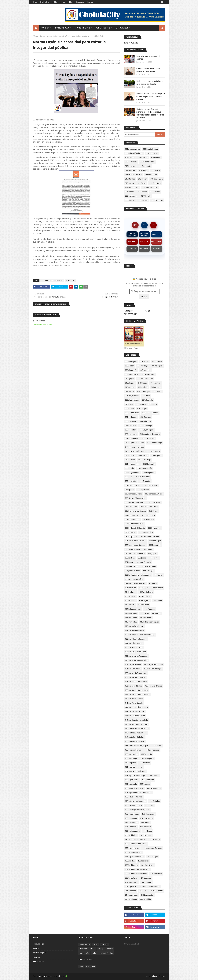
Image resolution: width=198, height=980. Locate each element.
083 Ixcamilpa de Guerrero (135, 545)
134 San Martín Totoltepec (135, 677)
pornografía (84, 953)
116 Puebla (156, 613)
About (155, 976)
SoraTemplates (47, 976)
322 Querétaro (155, 183)
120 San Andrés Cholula (134, 626)
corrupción (90, 967)
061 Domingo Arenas (133, 485)
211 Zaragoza (130, 891)
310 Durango (130, 166)
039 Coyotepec (131, 434)
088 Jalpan (152, 554)
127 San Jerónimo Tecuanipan (137, 656)
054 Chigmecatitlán (144, 468)
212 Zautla (143, 891)
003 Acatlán (130, 366)
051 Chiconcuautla (132, 464)
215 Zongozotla (147, 895)
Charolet (65, 976)
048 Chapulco (156, 456)
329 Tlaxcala (146, 196)
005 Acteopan (157, 366)
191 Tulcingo (155, 840)
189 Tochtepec (146, 835)
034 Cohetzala (145, 421)
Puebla (54, 2)
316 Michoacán (151, 175)
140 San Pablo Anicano (134, 699)
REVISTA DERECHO (131, 43)
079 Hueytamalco (146, 532)
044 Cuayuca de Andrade (135, 447)
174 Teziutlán (155, 801)
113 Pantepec (150, 609)
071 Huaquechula (132, 515)
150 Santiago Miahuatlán (135, 741)
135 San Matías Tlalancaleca (136, 682)
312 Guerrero (130, 170)
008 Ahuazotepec (132, 374)
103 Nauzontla (157, 588)
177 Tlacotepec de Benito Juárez (137, 810)
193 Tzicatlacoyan (132, 848)
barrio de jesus (40, 953)
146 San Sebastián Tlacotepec (137, 724)
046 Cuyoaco (155, 451)
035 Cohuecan (131, 426)
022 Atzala (146, 396)
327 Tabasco (155, 192)
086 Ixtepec (148, 549)
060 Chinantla (145, 481)
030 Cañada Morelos (150, 413)
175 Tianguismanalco (133, 805)
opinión (110, 949)
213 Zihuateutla (157, 891)
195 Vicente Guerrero (133, 852)
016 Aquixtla (143, 387)
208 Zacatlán (146, 882)
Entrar (144, 297)
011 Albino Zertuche (145, 379)
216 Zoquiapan (131, 899)
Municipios (157, 235)
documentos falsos (87, 949)
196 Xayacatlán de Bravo (135, 857)
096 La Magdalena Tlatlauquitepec (138, 575)
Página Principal (39, 36)
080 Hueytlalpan (131, 537)
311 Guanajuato (145, 166)
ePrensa (90, 2)
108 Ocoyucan (145, 601)
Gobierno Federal (132, 234)
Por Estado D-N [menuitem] (83, 28)
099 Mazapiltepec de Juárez (135, 584)
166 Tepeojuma (148, 780)
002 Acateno (157, 362)
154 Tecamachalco (152, 750)
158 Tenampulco (147, 759)
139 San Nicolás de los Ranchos (137, 694)
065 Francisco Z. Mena (154, 494)
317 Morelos (130, 179)
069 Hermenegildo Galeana (135, 511)
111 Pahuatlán (143, 605)
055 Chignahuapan (132, 473)
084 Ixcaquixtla (155, 545)
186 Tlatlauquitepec (133, 831)
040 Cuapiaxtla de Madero (150, 434)
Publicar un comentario (43, 325)
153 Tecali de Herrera (133, 750)
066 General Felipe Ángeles (135, 502)
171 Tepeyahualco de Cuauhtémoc (138, 793)
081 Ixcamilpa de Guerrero (135, 541)
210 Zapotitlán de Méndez (149, 887)
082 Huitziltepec (155, 541)
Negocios (132, 249)
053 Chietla (129, 468)
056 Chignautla (149, 473)
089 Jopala (142, 558)
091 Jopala (129, 562)
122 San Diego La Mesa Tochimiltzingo (140, 635)
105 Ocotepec (130, 596)
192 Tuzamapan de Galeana (136, 844)
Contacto (63, 2)
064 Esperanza (143, 490)
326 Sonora (142, 192)
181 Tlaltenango (146, 818)
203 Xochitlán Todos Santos (136, 874)
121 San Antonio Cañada (135, 630)
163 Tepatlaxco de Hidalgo (135, 776)
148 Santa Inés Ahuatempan (136, 733)
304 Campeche (152, 153)
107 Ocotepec (130, 601)
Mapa (71, 2)
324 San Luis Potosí (150, 187)
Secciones (80, 2)
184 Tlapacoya (131, 827)
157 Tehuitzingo (131, 759)
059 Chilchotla (131, 481)
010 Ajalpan (130, 379)
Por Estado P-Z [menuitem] (103, 28)
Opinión (157, 249)
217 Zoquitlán (145, 899)
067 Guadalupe (154, 502)
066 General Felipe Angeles (135, 498)
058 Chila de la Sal (143, 477)
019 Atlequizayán (144, 392)
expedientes (39, 961)
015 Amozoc (130, 387)
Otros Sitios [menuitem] (122, 28)
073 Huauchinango (132, 520)
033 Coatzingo (131, 421)
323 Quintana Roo (132, 187)
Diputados (132, 242)
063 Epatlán (130, 490)
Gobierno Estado (144, 234)
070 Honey (153, 511)
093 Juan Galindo (132, 566)
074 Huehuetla (148, 520)
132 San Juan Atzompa (153, 669)
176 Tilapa (149, 805)
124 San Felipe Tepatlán (134, 643)
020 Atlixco (158, 392)
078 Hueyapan (131, 532)
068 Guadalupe (131, 507)
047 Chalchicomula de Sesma (136, 456)
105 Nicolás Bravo (146, 592)
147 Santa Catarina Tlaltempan (137, 729)
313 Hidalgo (143, 170)
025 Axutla (129, 404)
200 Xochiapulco (132, 865)
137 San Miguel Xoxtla (154, 686)
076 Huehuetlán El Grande (135, 528)
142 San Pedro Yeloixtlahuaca (136, 707)
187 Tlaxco (148, 831)
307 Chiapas (156, 158)
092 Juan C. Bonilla (144, 562)
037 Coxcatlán (131, 430)
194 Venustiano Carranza (152, 848)
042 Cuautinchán (148, 438)
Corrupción (144, 249)
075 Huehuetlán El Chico (134, 524)
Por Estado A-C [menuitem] (62, 28)
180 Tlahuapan (131, 818)
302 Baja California (150, 149)
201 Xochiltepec (147, 865)
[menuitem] (36, 28)
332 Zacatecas (157, 200)
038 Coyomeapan (146, 430)
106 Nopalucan (145, 596)
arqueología (39, 944)
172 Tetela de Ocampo (134, 797)
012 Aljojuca (130, 383)
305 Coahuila (130, 158)
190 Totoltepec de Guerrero (136, 840)
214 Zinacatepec (131, 895)
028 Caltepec (142, 409)
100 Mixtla (153, 584)
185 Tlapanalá (145, 827)
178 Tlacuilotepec (132, 814)
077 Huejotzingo (154, 528)
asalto (96, 945)
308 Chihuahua (131, 162)
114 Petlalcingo (131, 613)
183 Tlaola (145, 823)
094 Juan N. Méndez (132, 571)
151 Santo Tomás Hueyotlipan (137, 746)
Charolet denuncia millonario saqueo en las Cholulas (148, 70)
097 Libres (158, 575)
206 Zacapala (146, 878)
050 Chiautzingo (144, 460)
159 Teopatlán (131, 763)
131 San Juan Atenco (133, 669)
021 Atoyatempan (132, 396)
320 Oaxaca (130, 183)
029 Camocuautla (132, 413)
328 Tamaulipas (131, 196)
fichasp (101, 949)
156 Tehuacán (146, 754)
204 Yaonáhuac (156, 874)
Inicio (35, 2)
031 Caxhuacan (131, 417)
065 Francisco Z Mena (133, 494)
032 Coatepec (146, 417)
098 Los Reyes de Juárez (134, 579)
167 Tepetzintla (131, 784)
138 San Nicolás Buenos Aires (136, 690)
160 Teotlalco (145, 763)
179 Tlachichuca (148, 814)
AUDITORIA (128, 311)
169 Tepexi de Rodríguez (134, 788)
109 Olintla (158, 601)
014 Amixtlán (155, 383)
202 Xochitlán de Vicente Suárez (137, 869)
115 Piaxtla (144, 613)
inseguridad (51, 36)
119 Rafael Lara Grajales (149, 622)
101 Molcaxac (130, 588)
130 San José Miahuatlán (153, 665)
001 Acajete (144, 362)
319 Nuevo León (157, 179)
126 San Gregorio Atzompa (136, 652)
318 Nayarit (143, 179)
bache (37, 948)
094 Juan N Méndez (149, 566)
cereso (37, 957)
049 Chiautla (130, 460)
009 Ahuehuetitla (148, 374)
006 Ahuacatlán (131, 370)
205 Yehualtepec (131, 878)
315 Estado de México (133, 175)
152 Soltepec (157, 746)
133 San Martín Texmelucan (52, 280)
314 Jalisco (156, 170)
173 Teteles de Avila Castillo (136, 801)
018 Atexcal (129, 392)
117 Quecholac (146, 618)
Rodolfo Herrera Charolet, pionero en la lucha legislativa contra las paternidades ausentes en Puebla (150, 113)
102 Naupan (144, 588)
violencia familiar (106, 953)
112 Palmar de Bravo (133, 609)
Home (148, 976)
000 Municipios (131, 362)
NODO (154, 225)
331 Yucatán (143, 200)
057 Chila (129, 477)
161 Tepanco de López (134, 767)
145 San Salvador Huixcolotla (136, 720)
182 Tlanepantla (131, 823)
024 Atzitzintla (147, 400)
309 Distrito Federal (148, 162)
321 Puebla (142, 183)
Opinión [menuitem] (45, 28)
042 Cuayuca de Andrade (135, 443)
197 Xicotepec (153, 857)
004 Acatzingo (143, 366)
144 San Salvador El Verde (135, 716)
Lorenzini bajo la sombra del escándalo (148, 57)
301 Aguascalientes (132, 149)
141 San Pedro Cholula (134, 703)
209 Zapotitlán (131, 887)
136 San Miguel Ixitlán (133, 686)
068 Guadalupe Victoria (149, 507)
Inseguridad (157, 242)
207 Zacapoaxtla (132, 882)
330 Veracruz (130, 200)
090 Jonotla (154, 558)
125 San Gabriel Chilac (134, 648)
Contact (162, 976)
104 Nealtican (130, 592)
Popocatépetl (85, 945)
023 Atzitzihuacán (132, 400)
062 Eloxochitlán (151, 485)
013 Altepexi (142, 383)
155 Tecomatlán (131, 754)
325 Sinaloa (130, 192)
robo (94, 953)
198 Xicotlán (130, 861)
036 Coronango (146, 426)
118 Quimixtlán (131, 622)
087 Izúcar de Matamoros (135, 554)
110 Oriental (130, 605)
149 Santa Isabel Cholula (135, 737)
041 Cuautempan (132, 438)
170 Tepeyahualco (154, 788)
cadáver (105, 945)
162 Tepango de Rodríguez (135, 771)
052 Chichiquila (149, 464)
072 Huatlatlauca (148, 515)
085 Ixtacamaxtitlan (133, 549)
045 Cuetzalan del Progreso (136, 451)
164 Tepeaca (154, 776)
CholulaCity (44, 2)
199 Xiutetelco (143, 861)
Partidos (144, 242)
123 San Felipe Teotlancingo (136, 639)
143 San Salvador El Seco (135, 712)
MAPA (144, 225)
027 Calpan (129, 409)
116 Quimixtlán (131, 618)
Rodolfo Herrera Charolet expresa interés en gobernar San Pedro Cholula (151, 96)
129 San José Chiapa (133, 665)
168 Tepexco (145, 784)
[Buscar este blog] (139, 134)
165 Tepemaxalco (132, 780)
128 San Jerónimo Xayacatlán (136, 660)
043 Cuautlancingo (155, 443)
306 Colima (143, 158)
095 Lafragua (148, 571)
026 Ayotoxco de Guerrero (147, 404)
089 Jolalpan (130, 558)
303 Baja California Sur (134, 153)
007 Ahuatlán (145, 370)
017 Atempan (156, 387)
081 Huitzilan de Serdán (150, 537)
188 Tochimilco (131, 835)
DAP (81, 967)
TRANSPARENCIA (130, 314)
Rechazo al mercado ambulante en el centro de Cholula (149, 83)
